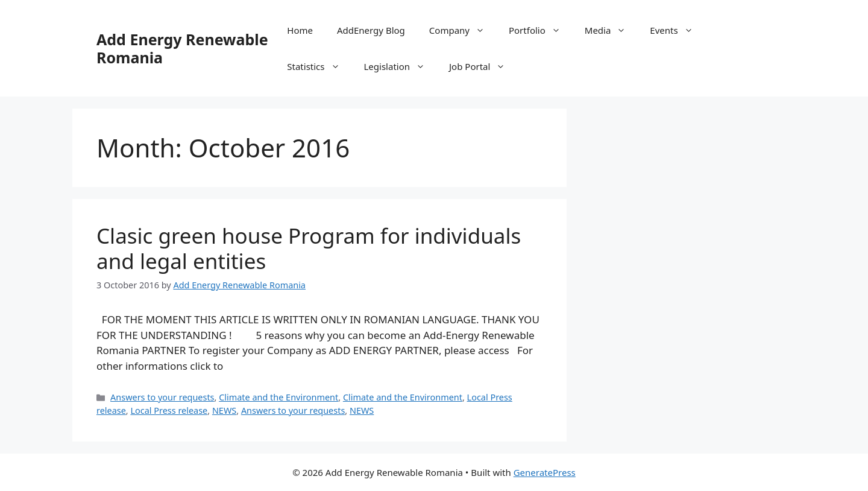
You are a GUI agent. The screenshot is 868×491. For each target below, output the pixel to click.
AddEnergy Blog (371, 30)
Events (677, 30)
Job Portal (483, 66)
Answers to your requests (162, 397)
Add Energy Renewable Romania (182, 48)
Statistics (319, 66)
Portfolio (541, 30)
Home (300, 30)
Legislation (401, 66)
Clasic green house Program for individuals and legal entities (309, 248)
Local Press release (169, 410)
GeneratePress (545, 472)
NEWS (224, 410)
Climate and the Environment (278, 397)
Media (612, 30)
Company (463, 30)
